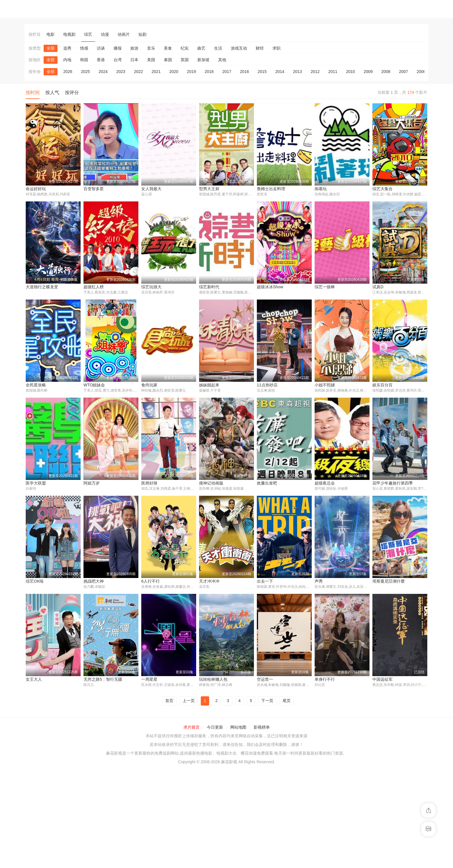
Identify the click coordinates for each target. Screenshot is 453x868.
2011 (333, 72)
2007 (403, 72)
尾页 (287, 800)
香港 (101, 60)
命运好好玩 (36, 189)
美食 (168, 48)
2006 (421, 72)
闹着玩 (321, 189)
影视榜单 (262, 826)
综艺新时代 (209, 287)
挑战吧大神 (94, 582)
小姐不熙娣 (325, 385)
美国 (151, 60)
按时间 (33, 92)
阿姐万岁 (92, 484)
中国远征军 (325, 778)
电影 (51, 34)
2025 (85, 72)
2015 (262, 72)
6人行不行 (151, 582)
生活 (218, 48)
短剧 (142, 34)
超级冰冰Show (270, 287)
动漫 (105, 34)
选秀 (67, 48)
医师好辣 (149, 484)
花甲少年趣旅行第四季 (393, 484)
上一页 (189, 800)
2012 (315, 72)
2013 (297, 72)
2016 (245, 72)
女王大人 (380, 680)
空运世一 (207, 778)
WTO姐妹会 (94, 385)
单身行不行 (267, 778)
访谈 (101, 48)
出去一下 (265, 582)
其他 (222, 60)
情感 (84, 48)
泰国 (168, 60)
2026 (68, 72)
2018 (209, 72)
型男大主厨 (209, 189)
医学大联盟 (36, 484)
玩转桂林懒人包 (155, 778)
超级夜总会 (325, 484)
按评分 (72, 92)
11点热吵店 (267, 385)
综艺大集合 (383, 189)
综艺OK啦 (35, 582)
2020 (174, 72)
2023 (121, 72)
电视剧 (69, 34)
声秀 (319, 582)
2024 (103, 72)
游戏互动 (239, 48)
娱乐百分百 (383, 385)
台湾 (118, 60)
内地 (67, 60)
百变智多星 (94, 189)
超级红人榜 (94, 287)
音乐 (151, 48)
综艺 (88, 34)
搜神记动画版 (211, 484)
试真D (378, 287)
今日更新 (215, 826)
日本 (134, 60)
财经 (260, 48)
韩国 (84, 60)
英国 (185, 60)
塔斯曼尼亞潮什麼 (389, 582)
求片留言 (192, 826)
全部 (51, 48)
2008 (386, 72)
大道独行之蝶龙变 (42, 287)
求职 (276, 48)
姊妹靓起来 (209, 385)
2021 (156, 72)
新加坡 (203, 60)
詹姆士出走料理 (271, 189)
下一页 (267, 800)
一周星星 (92, 778)
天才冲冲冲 (209, 582)
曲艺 (201, 48)
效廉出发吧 (267, 484)
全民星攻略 (36, 385)
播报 (118, 48)
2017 (227, 72)
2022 (139, 72)
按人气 (52, 92)
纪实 (185, 48)
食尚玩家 (149, 385)
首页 (169, 800)
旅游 (134, 48)
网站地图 (238, 826)
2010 (351, 72)
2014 (280, 72)
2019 (191, 72)
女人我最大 (151, 189)
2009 (368, 72)
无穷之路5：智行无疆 (45, 778)
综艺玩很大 (151, 287)
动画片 (124, 34)
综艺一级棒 (325, 287)
